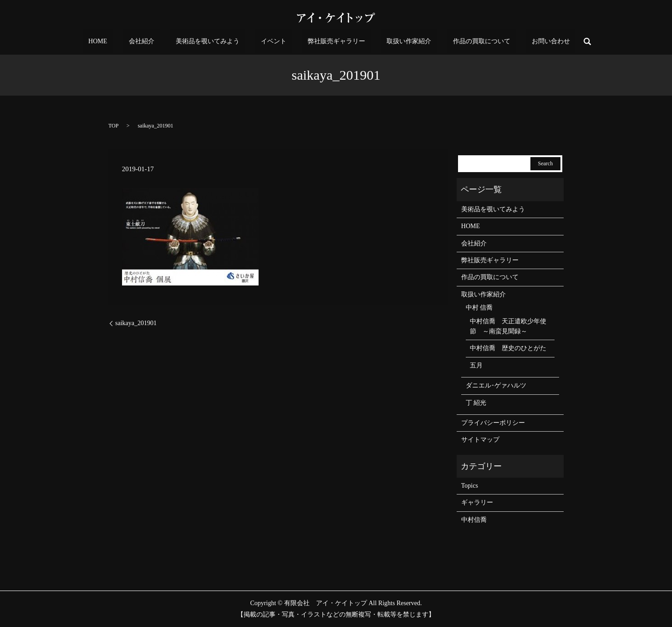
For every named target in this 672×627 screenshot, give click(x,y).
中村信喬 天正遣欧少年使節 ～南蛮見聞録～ (508, 326)
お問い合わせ (511, 42)
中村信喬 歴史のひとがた (508, 348)
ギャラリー (477, 502)
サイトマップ (480, 440)
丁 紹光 (476, 403)
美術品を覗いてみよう (224, 42)
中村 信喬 (479, 308)
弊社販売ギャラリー (331, 42)
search (542, 41)
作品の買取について (453, 42)
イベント (279, 42)
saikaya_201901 (136, 323)
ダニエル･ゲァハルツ (496, 385)
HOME (137, 42)
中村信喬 (474, 520)
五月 (476, 365)
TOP (113, 126)
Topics (470, 486)
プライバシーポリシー (493, 423)
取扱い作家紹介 (392, 42)
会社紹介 (170, 42)
